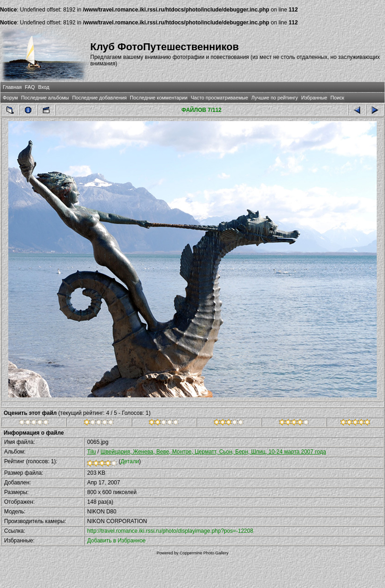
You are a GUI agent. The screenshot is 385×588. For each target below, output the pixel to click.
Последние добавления (99, 98)
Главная (12, 87)
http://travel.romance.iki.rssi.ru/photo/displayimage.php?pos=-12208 (170, 531)
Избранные (314, 98)
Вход (44, 87)
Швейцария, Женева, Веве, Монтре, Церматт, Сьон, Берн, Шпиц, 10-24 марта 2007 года (213, 452)
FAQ (30, 87)
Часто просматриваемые (219, 98)
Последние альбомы (45, 98)
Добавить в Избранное (116, 541)
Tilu (91, 452)
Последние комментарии (159, 98)
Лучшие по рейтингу (275, 98)
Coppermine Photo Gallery (204, 553)
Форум (10, 98)
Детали (130, 461)
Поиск (337, 98)
